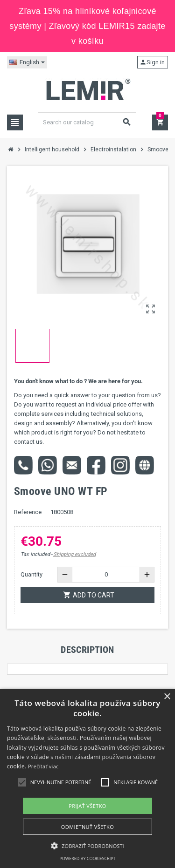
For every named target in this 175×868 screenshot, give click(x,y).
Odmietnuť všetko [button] (87, 827)
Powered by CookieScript (87, 858)
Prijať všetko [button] (87, 806)
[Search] (87, 122)
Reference (28, 512)
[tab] (87, 650)
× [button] (167, 697)
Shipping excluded (74, 554)
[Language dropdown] (27, 62)
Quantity (31, 574)
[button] (87, 846)
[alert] (87, 778)
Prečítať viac (43, 766)
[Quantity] (106, 575)
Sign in (152, 62)
